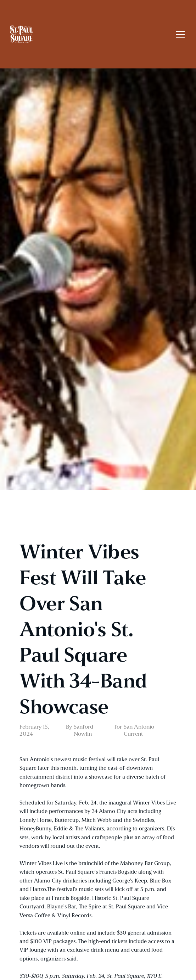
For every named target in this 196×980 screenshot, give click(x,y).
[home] (91, 34)
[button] (179, 34)
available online (66, 933)
